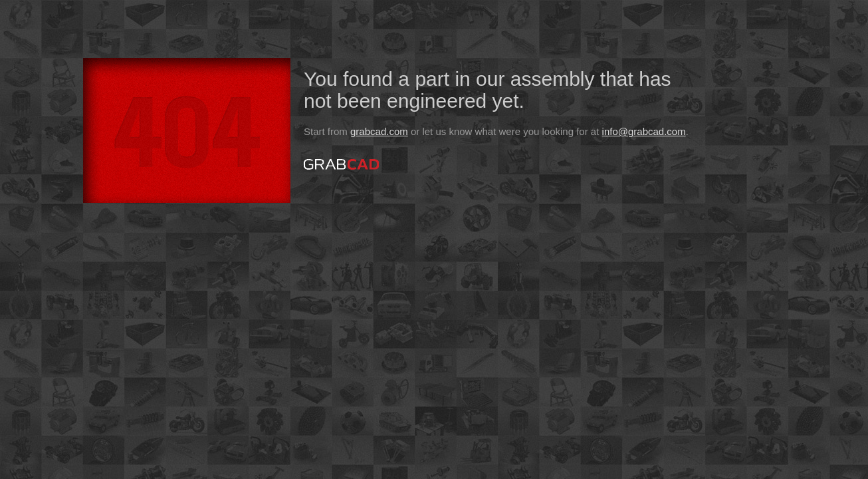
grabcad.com (379, 131)
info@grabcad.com (644, 131)
